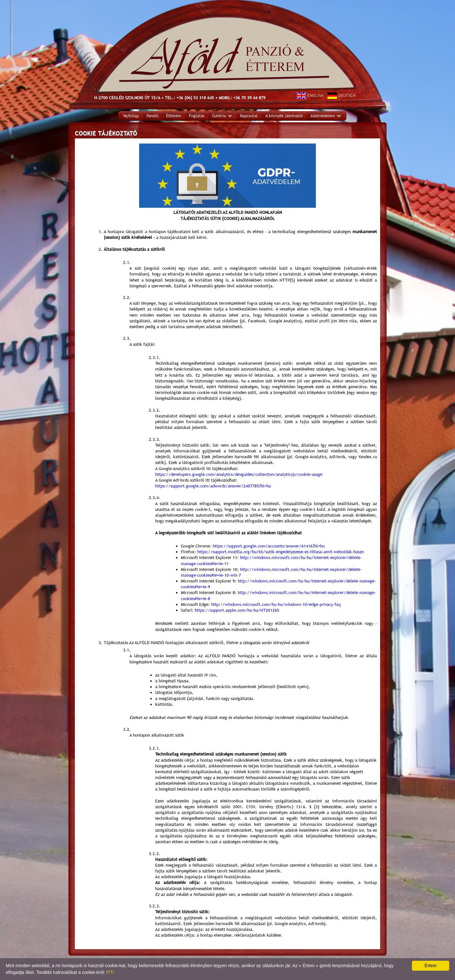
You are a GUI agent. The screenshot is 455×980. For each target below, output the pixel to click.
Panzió (152, 116)
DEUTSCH (342, 96)
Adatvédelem (326, 116)
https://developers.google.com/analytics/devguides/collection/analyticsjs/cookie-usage (239, 474)
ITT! (110, 972)
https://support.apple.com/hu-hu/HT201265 (237, 610)
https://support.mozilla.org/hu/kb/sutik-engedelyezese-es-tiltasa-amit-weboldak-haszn (281, 552)
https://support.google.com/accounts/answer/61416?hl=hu (269, 546)
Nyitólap (131, 116)
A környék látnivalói (284, 116)
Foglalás (197, 116)
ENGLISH (310, 96)
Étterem (174, 116)
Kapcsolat (249, 116)
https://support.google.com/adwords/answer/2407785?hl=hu (213, 486)
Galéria (222, 116)
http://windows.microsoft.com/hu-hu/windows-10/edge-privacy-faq (276, 604)
